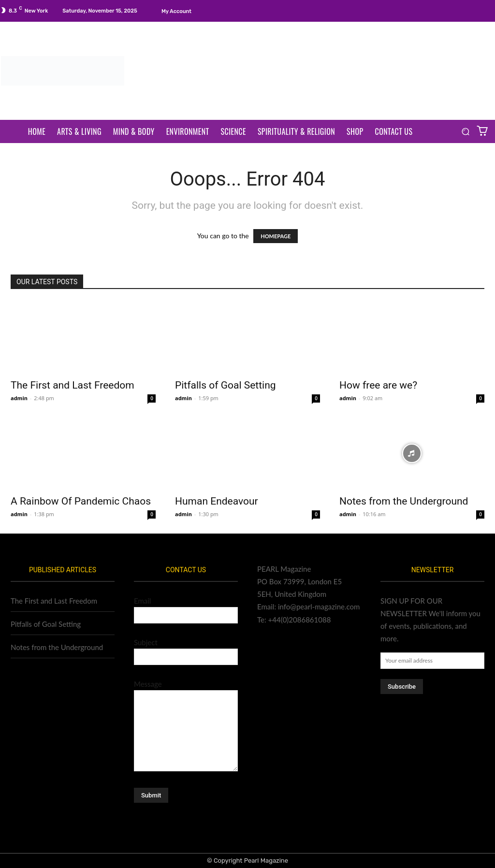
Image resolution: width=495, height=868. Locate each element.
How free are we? (378, 385)
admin (19, 398)
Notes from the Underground (404, 501)
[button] (465, 132)
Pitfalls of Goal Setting (226, 385)
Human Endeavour (217, 501)
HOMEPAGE (276, 236)
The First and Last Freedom (73, 385)
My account (176, 11)
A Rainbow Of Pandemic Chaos (81, 501)
